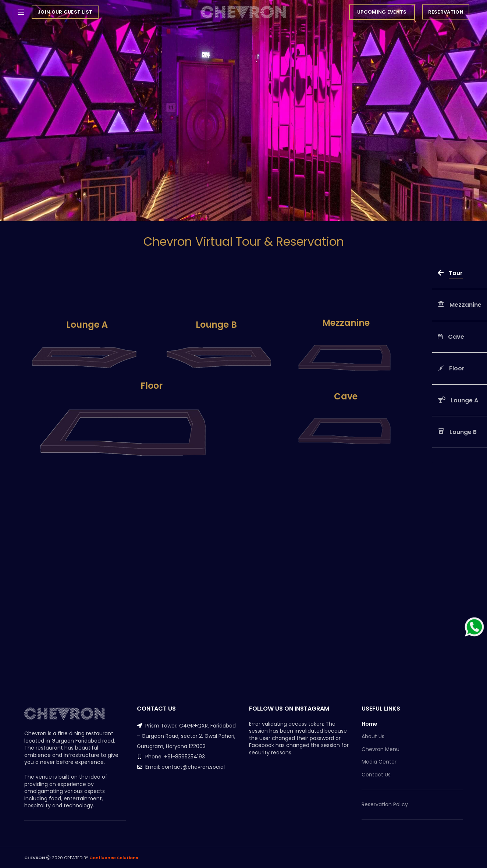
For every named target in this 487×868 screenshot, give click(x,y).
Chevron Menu (381, 749)
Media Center (379, 762)
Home (369, 724)
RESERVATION (446, 12)
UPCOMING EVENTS (382, 12)
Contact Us (376, 775)
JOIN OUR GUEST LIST (65, 12)
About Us (373, 737)
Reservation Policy (385, 804)
